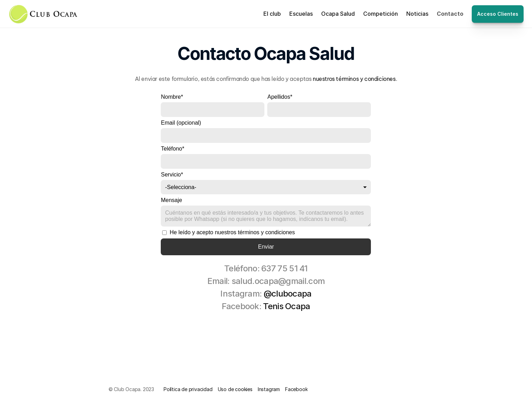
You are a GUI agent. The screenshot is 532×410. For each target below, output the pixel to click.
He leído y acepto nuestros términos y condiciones (229, 232)
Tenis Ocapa (286, 306)
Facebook (296, 389)
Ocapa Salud (338, 14)
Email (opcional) (181, 123)
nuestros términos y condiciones (354, 79)
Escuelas (301, 14)
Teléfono (172, 149)
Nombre (172, 97)
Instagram (269, 389)
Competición (381, 14)
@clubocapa (288, 294)
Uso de (227, 389)
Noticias (417, 14)
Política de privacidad (188, 389)
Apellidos (280, 97)
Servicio (172, 175)
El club (272, 14)
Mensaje (171, 200)
